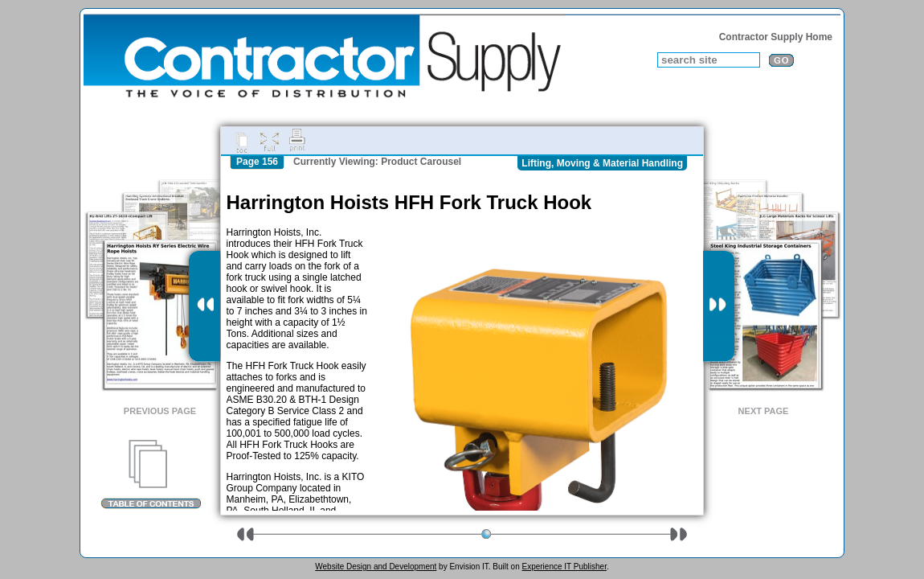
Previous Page (160, 411)
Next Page (764, 411)
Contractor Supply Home (776, 37)
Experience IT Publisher (564, 567)
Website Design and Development (376, 567)
